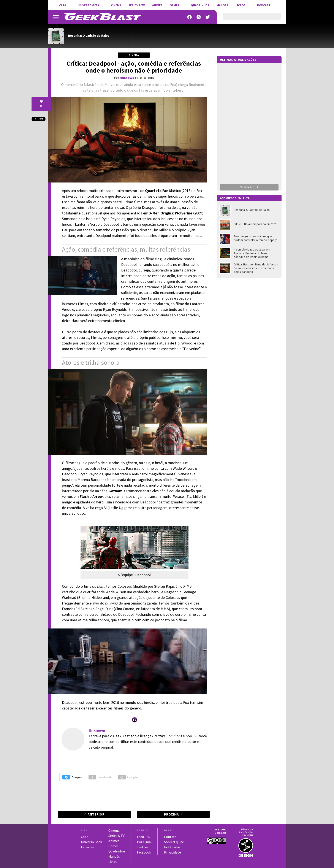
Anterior (96, 814)
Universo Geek (89, 5)
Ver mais (249, 187)
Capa (63, 5)
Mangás (222, 5)
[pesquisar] (248, 19)
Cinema (116, 5)
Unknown (97, 730)
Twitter (142, 847)
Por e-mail (145, 842)
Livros (241, 5)
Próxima (172, 814)
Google (128, 777)
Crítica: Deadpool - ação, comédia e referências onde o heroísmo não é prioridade (134, 67)
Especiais (88, 847)
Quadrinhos (200, 5)
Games (174, 5)
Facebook (100, 777)
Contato (170, 837)
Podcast (264, 5)
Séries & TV (137, 5)
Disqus (72, 777)
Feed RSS (143, 837)
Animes (157, 5)
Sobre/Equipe (174, 842)
